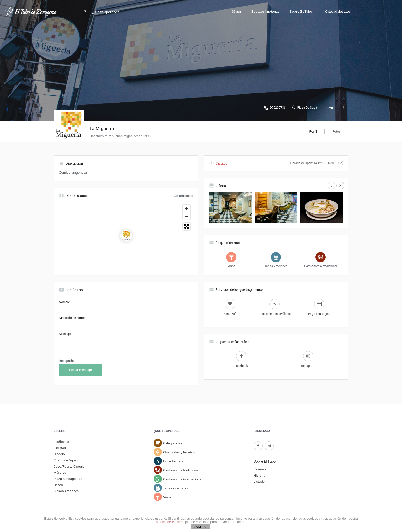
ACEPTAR (201, 527)
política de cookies (170, 522)
